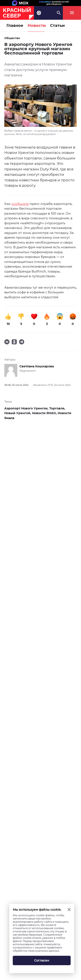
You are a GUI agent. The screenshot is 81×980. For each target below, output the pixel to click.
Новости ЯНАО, (45, 413)
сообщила (20, 204)
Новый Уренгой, (18, 413)
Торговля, (57, 408)
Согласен (42, 960)
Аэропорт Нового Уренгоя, (27, 408)
